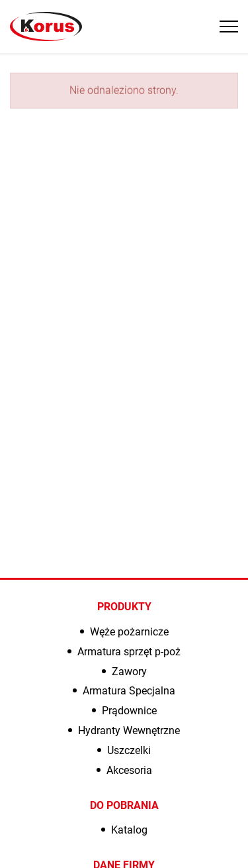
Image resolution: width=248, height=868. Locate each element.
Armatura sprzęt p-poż (129, 652)
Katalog (129, 830)
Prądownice (129, 711)
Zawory (129, 672)
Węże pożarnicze (129, 632)
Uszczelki (129, 750)
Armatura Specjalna (129, 691)
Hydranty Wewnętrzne (129, 731)
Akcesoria (129, 770)
